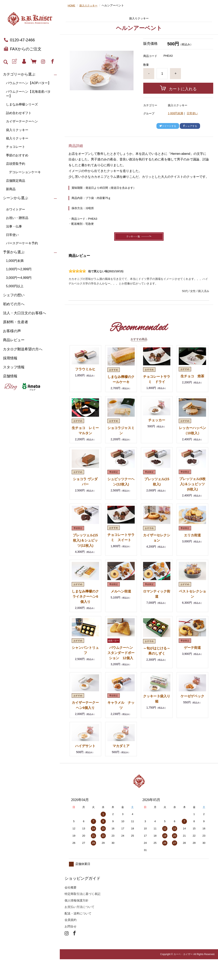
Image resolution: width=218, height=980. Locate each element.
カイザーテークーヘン (22, 121)
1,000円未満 (15, 261)
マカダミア (121, 766)
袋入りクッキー (17, 130)
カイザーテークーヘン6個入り (85, 723)
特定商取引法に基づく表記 (82, 915)
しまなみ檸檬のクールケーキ (121, 382)
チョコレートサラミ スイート (121, 550)
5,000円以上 (15, 286)
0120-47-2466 (19, 40)
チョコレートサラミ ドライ (157, 382)
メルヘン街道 (121, 601)
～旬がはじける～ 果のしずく (157, 664)
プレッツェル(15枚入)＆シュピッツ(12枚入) (85, 551)
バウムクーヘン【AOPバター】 (28, 83)
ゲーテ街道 (192, 658)
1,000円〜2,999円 (19, 269)
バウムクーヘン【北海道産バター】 (28, 94)
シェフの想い (14, 295)
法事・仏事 (14, 226)
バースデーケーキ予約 (22, 243)
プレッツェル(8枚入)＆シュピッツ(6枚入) (192, 494)
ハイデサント (85, 766)
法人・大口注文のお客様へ (25, 313)
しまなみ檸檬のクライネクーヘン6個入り (85, 607)
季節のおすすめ (17, 155)
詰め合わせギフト (19, 113)
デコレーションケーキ (25, 172)
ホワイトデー (16, 209)
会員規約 (71, 941)
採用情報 (10, 358)
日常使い (12, 235)
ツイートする (168, 126)
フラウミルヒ (85, 369)
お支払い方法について (80, 928)
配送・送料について (78, 934)
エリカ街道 (192, 545)
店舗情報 (10, 376)
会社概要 (71, 908)
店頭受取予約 (16, 164)
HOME (72, 5)
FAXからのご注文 (23, 49)
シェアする (190, 126)
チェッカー (157, 425)
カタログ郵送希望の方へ (23, 349)
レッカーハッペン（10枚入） (192, 438)
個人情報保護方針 (77, 921)
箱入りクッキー (17, 138)
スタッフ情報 (14, 367)
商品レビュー (14, 340)
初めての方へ (14, 304)
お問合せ (71, 947)
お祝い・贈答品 (17, 218)
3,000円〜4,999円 (19, 278)
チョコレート (16, 147)
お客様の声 (12, 331)
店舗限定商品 (16, 181)
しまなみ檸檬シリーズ (22, 104)
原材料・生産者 (16, 322)
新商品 (11, 189)
